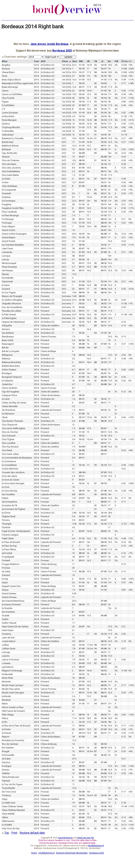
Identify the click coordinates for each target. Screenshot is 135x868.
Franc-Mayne (8, 226)
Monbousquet (9, 263)
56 (73, 219)
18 (109, 98)
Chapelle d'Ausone (11, 304)
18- (109, 91)
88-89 (104, 226)
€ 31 (124, 204)
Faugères (7, 204)
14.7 (74, 498)
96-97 (104, 69)
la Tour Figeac (9, 293)
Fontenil (6, 560)
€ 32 (124, 821)
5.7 (74, 432)
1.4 (74, 436)
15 (73, 120)
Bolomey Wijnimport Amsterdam (72, 853)
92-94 (82, 109)
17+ (89, 76)
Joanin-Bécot (9, 641)
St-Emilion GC (48, 65)
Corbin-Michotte (10, 469)
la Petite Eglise (9, 318)
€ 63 (124, 417)
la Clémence (8, 414)
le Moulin (6, 696)
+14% (131, 98)
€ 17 (124, 498)
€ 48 (124, 538)
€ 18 (124, 803)
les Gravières (8, 612)
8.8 (74, 494)
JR (88, 61)
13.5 (74, 806)
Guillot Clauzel (9, 623)
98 (95, 72)
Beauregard (8, 344)
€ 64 (124, 439)
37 (73, 76)
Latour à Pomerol (11, 660)
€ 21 (124, 219)
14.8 (74, 296)
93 (95, 98)
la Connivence (9, 461)
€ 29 (124, 193)
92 (95, 83)
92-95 (104, 76)
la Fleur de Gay (9, 546)
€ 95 (124, 124)
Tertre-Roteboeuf (11, 777)
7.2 (74, 795)
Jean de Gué (8, 638)
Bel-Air (5, 348)
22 (73, 91)
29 (73, 817)
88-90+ (82, 472)
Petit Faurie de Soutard (13, 711)
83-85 (82, 259)
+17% (131, 80)
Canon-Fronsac (49, 337)
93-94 (104, 94)
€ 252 (124, 65)
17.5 (89, 72)
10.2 (74, 160)
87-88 (104, 252)
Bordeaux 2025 (62, 51)
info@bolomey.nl (96, 846)
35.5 (74, 72)
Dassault (6, 193)
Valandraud (8, 135)
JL (102, 61)
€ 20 (124, 186)
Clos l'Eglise (8, 439)
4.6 (74, 311)
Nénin (5, 704)
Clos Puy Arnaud (10, 447)
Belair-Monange (10, 87)
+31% (131, 120)
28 (73, 204)
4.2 (74, 505)
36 (73, 270)
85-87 (82, 157)
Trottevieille (8, 131)
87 (95, 179)
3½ (116, 138)
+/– (130, 61)
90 (95, 76)
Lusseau (6, 663)
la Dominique (9, 201)
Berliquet (6, 149)
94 (95, 69)
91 (95, 135)
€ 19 (124, 326)
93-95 (82, 69)
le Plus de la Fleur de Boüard (16, 726)
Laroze (5, 259)
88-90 (104, 138)
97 (95, 549)
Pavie (5, 76)
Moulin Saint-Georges (13, 693)
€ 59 (124, 94)
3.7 (74, 164)
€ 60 (124, 370)
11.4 (74, 718)
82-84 (82, 340)
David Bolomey (65, 838)
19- (109, 69)
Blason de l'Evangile (12, 296)
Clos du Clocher (10, 432)
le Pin (5, 722)
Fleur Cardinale (9, 212)
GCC (64, 138)
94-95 (104, 65)
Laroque (6, 256)
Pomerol (45, 296)
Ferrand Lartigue (10, 535)
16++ (89, 226)
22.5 (74, 201)
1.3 (74, 175)
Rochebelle (8, 278)
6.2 (74, 359)
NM (81, 61)
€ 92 (124, 634)
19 (73, 575)
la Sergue (7, 766)
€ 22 (124, 469)
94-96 (104, 72)
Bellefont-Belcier (10, 146)
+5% (131, 186)
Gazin (5, 582)
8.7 (74, 388)
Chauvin (6, 157)
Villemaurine (8, 821)
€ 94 (124, 208)
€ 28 (124, 491)
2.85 (74, 513)
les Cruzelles (8, 494)
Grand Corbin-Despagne (14, 234)
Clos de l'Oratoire (11, 160)
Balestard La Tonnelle (13, 138)
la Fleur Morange (10, 215)
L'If (4, 109)
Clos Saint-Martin (11, 175)
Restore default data (32, 833)
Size (75, 61)
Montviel (6, 682)
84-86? (82, 447)
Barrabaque (8, 337)
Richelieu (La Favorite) (13, 740)
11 (73, 472)
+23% (131, 102)
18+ (110, 76)
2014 (36, 65)
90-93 (104, 417)
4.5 (74, 116)
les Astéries (8, 333)
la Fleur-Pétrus (9, 549)
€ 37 (124, 344)
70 (73, 678)
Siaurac (6, 770)
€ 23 (124, 223)
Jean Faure (7, 248)
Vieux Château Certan (13, 806)
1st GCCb (67, 80)
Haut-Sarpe (8, 630)
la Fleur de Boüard (11, 542)
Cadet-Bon (7, 384)
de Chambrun (9, 410)
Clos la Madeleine (11, 171)
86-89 (104, 755)
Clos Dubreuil (9, 436)
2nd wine (66, 296)
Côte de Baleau (10, 186)
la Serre (6, 285)
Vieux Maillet (8, 814)
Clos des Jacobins (11, 168)
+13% (131, 142)
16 (88, 98)
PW (116, 61)
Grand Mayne (9, 237)
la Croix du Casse (11, 480)
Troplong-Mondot (11, 127)
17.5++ (90, 645)
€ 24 (124, 153)
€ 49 (124, 80)
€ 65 (124, 300)
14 (73, 153)
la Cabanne (8, 381)
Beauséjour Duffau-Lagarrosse (18, 83)
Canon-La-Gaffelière (12, 94)
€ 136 (124, 304)
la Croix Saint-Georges (13, 483)
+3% (131, 160)
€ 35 (124, 201)
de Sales (6, 759)
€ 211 (124, 825)
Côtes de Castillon (50, 326)
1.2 (74, 454)
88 (95, 120)
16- (88, 179)
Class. (66, 61)
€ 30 (124, 149)
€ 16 (124, 553)
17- (109, 109)
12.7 (74, 182)
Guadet (6, 616)
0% (130, 219)
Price (125, 61)
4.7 (74, 384)
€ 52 (124, 113)
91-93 (82, 65)
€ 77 (124, 83)
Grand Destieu (9, 593)
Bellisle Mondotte (11, 366)
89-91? (82, 417)
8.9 (74, 502)
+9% (131, 65)
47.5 (74, 759)
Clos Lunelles (9, 443)
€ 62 (124, 483)
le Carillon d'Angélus (12, 300)
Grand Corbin (9, 230)
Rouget (6, 751)
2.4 (74, 696)
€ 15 (124, 337)
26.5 (74, 234)
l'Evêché (6, 527)
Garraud (6, 575)
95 (95, 65)
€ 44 (124, 190)
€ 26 (124, 182)
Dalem (5, 498)
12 (73, 131)
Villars (5, 817)
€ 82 (124, 127)
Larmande (7, 252)
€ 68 (124, 131)
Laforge (6, 652)
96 (95, 516)
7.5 (74, 337)
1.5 (74, 215)
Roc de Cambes (10, 744)
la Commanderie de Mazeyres (17, 458)
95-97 (82, 72)
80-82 (82, 817)
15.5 (89, 80)
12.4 (74, 146)
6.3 (74, 281)
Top (5, 833)
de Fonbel (7, 553)
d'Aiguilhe (7, 326)
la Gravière (7, 608)
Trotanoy (6, 795)
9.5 (74, 458)
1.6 (74, 399)
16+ (110, 153)
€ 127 (124, 524)
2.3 (74, 476)
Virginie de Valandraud (13, 322)
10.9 (74, 113)
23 (73, 729)
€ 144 (124, 315)
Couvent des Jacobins (13, 472)
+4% (131, 153)
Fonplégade (8, 557)
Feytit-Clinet (8, 538)
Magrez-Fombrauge (12, 671)
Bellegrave (7, 355)
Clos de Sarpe (9, 164)
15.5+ (89, 417)
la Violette (7, 825)
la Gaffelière (8, 105)
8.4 (74, 168)
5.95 (74, 593)
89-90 (104, 410)
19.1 (74, 237)
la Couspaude (9, 190)
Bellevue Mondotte (11, 362)
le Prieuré (6, 733)
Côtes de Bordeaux (50, 395)
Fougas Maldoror (11, 564)
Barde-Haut (8, 142)
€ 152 (124, 116)
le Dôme (6, 513)
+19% (131, 828)
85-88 (104, 649)
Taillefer (6, 773)
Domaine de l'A (10, 505)
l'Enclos (6, 520)
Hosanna (6, 634)
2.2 (74, 171)
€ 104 (124, 671)
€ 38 (124, 359)
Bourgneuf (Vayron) (12, 377)
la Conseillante (9, 465)
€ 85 (124, 102)
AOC (43, 61)
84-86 (82, 285)
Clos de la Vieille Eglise (13, 428)
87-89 (82, 168)
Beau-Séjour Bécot (11, 80)
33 (73, 770)
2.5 (74, 667)
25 (73, 252)
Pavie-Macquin (9, 120)
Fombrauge (8, 219)
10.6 (74, 138)
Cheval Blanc (8, 72)
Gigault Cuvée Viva (11, 586)
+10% (131, 766)
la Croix (6, 487)
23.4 (74, 65)
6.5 (74, 373)
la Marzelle (7, 674)
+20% (131, 69)
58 (73, 256)
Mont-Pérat (7, 678)
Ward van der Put (86, 838)
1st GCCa (66, 65)
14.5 (89, 355)
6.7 (74, 370)
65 (73, 395)
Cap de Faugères (11, 392)
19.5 (74, 94)
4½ (116, 65)
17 (88, 69)
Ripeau (5, 274)
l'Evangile (7, 524)
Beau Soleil (8, 340)
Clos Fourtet (8, 98)
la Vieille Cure (9, 803)
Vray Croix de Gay (11, 828)
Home (34, 853)
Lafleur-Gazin (9, 649)
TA (96, 61)
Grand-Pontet (9, 241)
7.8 (74, 355)
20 (73, 98)
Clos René (7, 450)
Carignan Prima (9, 395)
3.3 (74, 406)
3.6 (74, 340)
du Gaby (6, 571)
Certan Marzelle (10, 406)
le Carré (6, 399)
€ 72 (124, 98)
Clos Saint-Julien (10, 454)
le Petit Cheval (9, 315)
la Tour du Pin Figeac (12, 784)
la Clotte (6, 179)
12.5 (74, 740)
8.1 (74, 197)
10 (73, 149)
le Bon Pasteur (9, 370)
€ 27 (124, 138)
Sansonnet (7, 281)
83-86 (104, 656)
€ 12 (124, 392)
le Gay (5, 579)
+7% (131, 116)
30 (73, 127)
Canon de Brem (10, 388)
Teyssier (6, 781)
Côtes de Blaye (48, 351)
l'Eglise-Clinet (9, 516)
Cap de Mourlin (10, 153)
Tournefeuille (8, 788)
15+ (110, 608)
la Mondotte (8, 116)
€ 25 (124, 168)
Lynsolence (8, 667)
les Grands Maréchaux (13, 601)
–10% (131, 524)
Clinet (5, 417)
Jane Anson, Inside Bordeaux (49, 44)
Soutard (6, 289)
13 (73, 348)
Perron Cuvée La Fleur (13, 707)
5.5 (74, 318)
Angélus (6, 65)
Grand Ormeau (9, 597)
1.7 (74, 623)
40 (73, 102)
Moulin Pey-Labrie (11, 689)
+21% (131, 289)
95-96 (104, 718)
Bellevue (6, 359)
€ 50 (124, 164)
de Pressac (8, 270)
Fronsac (45, 498)
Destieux (6, 197)
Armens (6, 329)
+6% (131, 201)
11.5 (74, 571)
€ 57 (124, 582)
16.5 (74, 80)
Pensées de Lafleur (12, 311)
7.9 (74, 660)
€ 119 (124, 135)
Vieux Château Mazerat (13, 810)
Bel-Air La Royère (11, 351)
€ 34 (124, 322)
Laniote (6, 656)
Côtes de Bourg (49, 564)
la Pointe (6, 729)
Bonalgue (7, 373)
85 (95, 190)
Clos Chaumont (10, 425)
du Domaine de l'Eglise (13, 509)
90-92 (82, 83)
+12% (131, 124)
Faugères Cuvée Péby (13, 208)
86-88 (82, 153)
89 (95, 113)
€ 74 (124, 546)
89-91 (82, 87)
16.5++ (90, 138)
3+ (116, 355)
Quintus (6, 124)
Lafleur (5, 645)
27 (73, 259)
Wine (5, 61)
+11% (131, 208)
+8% (131, 138)
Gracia (5, 590)
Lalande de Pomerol (51, 410)
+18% (131, 83)
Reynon (6, 737)
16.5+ (89, 65)
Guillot (5, 619)
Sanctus (6, 762)
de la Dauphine (9, 502)
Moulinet (6, 700)
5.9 (74, 439)
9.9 (74, 641)
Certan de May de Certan (14, 403)
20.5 (74, 601)
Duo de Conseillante (12, 307)
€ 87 (124, 590)
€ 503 (124, 69)
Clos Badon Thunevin (13, 421)
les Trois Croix (9, 792)
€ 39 (124, 245)
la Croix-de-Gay (10, 491)
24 (73, 193)
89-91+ (82, 733)
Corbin (5, 182)
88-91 (104, 693)
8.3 (74, 605)
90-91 (104, 124)
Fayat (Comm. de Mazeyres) (16, 531)
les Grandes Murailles (13, 245)
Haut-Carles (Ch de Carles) (15, 627)
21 (73, 630)
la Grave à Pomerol (11, 605)
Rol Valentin (8, 748)
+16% (131, 344)
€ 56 (124, 91)
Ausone (6, 69)
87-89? (82, 105)
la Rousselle (8, 755)
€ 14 (124, 817)
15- (109, 164)
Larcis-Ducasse (10, 113)
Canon (5, 91)
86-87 (104, 373)
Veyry (5, 799)
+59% (131, 483)
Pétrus (5, 718)
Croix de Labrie (9, 476)
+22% (131, 370)
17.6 (74, 223)
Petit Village (8, 715)
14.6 (74, 293)
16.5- (89, 113)
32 (73, 263)
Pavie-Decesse (9, 267)
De (109, 61)
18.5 (110, 65)
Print (14, 833)
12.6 (74, 87)
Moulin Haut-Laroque (13, 685)
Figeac (5, 102)
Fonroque (7, 223)
